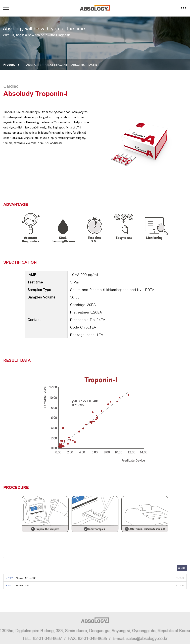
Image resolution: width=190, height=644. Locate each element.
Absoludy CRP (22, 585)
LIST (182, 568)
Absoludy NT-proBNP (26, 578)
